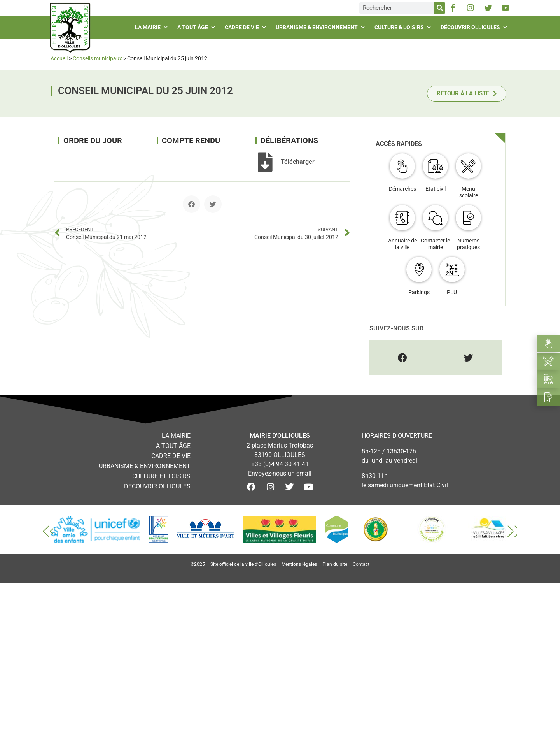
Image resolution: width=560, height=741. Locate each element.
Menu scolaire (469, 192)
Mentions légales (299, 564)
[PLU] (452, 270)
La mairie (153, 27)
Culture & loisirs (404, 27)
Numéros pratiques (468, 244)
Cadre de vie (247, 27)
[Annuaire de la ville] (402, 218)
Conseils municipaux (97, 58)
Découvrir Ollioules (475, 27)
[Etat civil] (435, 166)
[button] (192, 204)
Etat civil (436, 189)
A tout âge (198, 27)
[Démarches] (402, 166)
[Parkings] (419, 270)
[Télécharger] (265, 162)
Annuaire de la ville (402, 244)
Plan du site (335, 564)
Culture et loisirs (161, 476)
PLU (452, 292)
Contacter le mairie (435, 244)
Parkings (419, 292)
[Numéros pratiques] (468, 218)
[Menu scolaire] (468, 166)
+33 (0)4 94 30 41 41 (280, 464)
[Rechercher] (440, 8)
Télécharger (298, 162)
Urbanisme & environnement (322, 27)
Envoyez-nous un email (280, 473)
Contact (361, 564)
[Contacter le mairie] (435, 218)
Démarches (402, 189)
